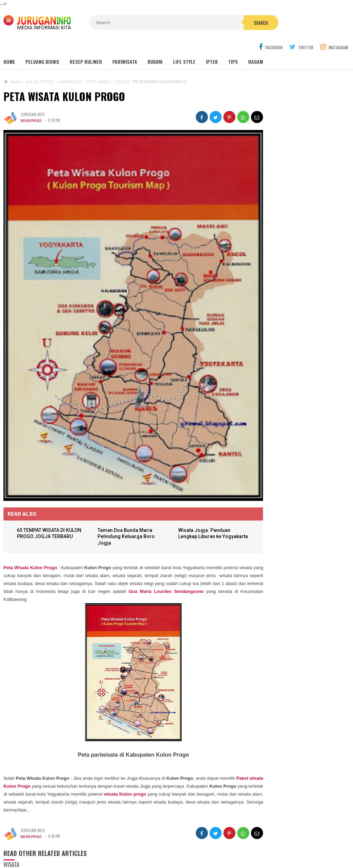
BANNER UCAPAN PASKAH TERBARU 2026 (290, 372)
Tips (233, 45)
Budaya (155, 45)
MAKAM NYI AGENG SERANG (285, 209)
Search (219, 23)
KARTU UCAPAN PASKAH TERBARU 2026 (289, 399)
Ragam (256, 45)
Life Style (184, 45)
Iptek (212, 45)
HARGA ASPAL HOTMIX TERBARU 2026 (287, 453)
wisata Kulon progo (191, 743)
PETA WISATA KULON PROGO (64, 80)
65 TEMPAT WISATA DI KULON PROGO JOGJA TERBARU (44, 486)
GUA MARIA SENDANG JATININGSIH (291, 235)
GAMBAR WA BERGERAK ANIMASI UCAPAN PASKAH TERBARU (301, 346)
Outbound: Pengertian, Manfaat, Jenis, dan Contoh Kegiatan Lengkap (298, 251)
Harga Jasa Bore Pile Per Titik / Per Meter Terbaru (293, 426)
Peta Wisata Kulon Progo (30, 517)
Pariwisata (125, 45)
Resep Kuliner (86, 45)
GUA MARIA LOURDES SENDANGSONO (294, 222)
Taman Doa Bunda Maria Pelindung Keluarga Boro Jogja (121, 486)
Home (9, 45)
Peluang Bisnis (42, 45)
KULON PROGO (32, 104)
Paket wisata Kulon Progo (31, 735)
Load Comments (121, 858)
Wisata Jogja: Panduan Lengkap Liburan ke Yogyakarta (193, 486)
